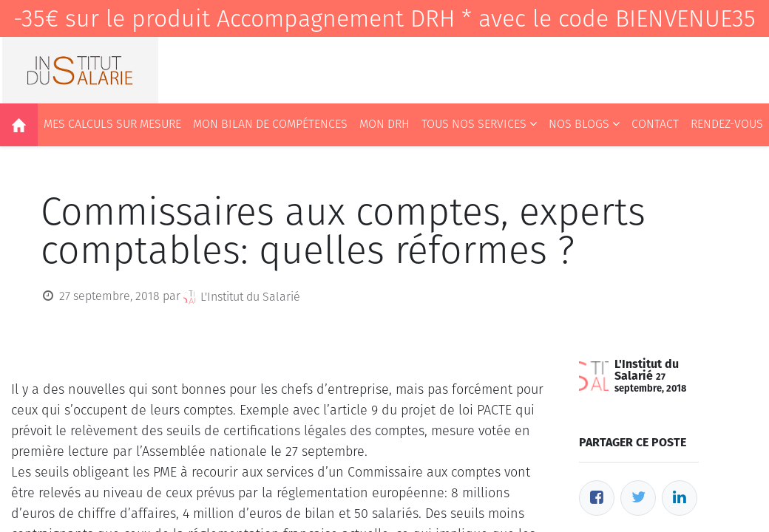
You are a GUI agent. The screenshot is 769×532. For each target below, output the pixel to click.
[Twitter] (638, 498)
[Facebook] (597, 498)
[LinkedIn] (680, 498)
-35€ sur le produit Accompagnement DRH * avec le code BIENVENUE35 (384, 18)
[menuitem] (19, 125)
